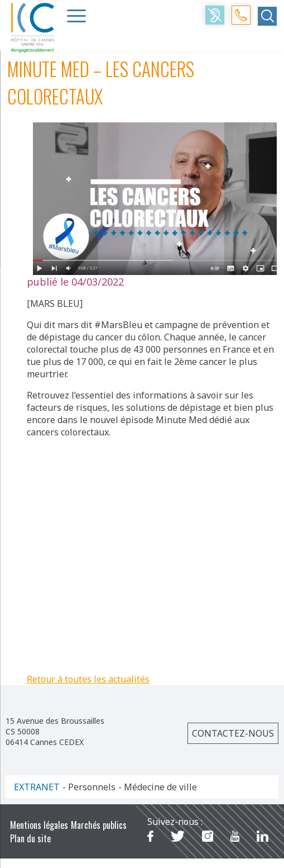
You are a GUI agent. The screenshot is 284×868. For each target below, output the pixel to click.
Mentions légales (39, 825)
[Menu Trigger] (76, 16)
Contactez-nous (233, 733)
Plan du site (30, 838)
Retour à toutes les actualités (88, 679)
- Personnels (89, 787)
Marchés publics (99, 825)
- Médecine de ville (158, 787)
